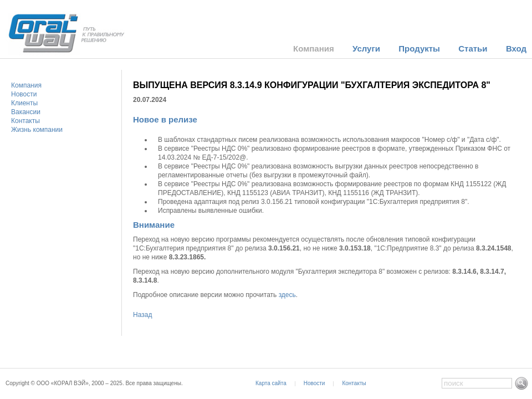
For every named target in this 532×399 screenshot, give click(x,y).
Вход (516, 48)
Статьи (473, 48)
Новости (24, 94)
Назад (142, 315)
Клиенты (24, 103)
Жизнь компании (37, 130)
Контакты (25, 121)
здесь (287, 295)
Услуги (366, 48)
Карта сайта (271, 383)
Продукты (419, 48)
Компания (314, 48)
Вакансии (26, 112)
